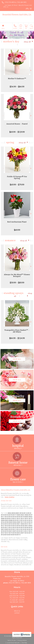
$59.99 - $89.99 (17, 283)
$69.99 (17, 230)
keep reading (10, 497)
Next (31, 70)
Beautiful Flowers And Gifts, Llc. (17, 15)
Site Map (24, 643)
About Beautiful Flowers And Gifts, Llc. (16, 490)
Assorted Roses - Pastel (17, 124)
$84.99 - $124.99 (17, 338)
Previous (3, 70)
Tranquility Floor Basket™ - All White (17, 331)
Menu (3, 28)
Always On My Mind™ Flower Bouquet (17, 275)
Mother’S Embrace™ (17, 79)
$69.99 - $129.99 (17, 132)
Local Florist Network (13, 643)
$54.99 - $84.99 (17, 87)
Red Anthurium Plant (17, 222)
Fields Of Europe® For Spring (17, 177)
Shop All (27, 42)
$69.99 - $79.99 (17, 185)
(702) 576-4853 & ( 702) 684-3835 (16, 2)
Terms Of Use (12, 640)
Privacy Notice (22, 640)
